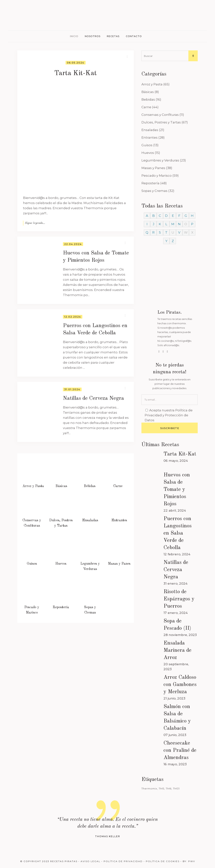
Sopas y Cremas (154, 191)
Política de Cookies (163, 861)
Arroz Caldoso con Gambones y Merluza (180, 685)
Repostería (150, 183)
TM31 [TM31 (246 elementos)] (176, 789)
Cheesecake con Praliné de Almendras (180, 750)
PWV (192, 861)
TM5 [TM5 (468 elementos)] (161, 789)
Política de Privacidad (123, 861)
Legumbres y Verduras (160, 160)
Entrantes (150, 138)
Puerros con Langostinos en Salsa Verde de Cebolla (178, 533)
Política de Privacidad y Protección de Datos (169, 415)
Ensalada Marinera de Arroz (177, 650)
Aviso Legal (90, 861)
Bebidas (148, 99)
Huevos (148, 153)
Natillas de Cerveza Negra (93, 398)
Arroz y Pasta (152, 84)
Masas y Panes (153, 168)
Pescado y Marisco (157, 176)
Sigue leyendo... (35, 223)
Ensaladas (150, 130)
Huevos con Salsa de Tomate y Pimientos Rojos (177, 490)
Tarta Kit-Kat (75, 73)
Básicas (148, 92)
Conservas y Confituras (160, 115)
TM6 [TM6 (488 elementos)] (169, 789)
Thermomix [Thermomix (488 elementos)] (149, 789)
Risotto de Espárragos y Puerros (179, 599)
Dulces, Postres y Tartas (161, 122)
